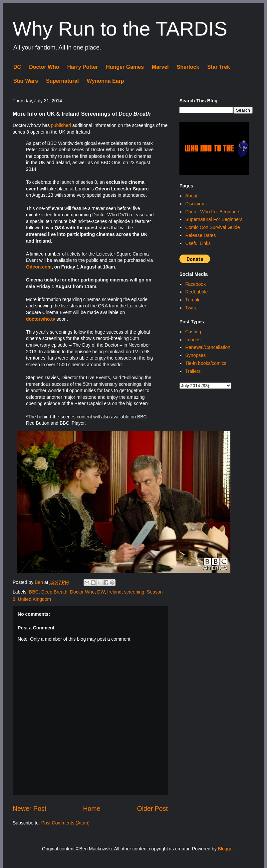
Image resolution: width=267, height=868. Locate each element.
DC (17, 67)
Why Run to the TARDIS (120, 29)
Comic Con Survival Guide (212, 227)
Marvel (160, 67)
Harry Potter (83, 67)
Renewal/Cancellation (208, 347)
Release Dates (200, 235)
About (191, 196)
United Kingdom (35, 599)
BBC (34, 592)
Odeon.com (39, 267)
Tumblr (192, 300)
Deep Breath (54, 592)
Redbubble (196, 292)
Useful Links (198, 243)
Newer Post (29, 809)
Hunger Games (125, 67)
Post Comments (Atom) (65, 823)
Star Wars (26, 81)
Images (193, 340)
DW (101, 592)
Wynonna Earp (106, 81)
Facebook (195, 284)
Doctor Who (44, 67)
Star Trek (218, 67)
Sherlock (188, 67)
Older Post (152, 809)
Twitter (192, 308)
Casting (193, 332)
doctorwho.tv (41, 319)
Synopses (195, 355)
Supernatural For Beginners (214, 219)
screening (134, 592)
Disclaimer (196, 204)
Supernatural (62, 81)
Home (92, 809)
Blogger (226, 849)
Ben (39, 582)
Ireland (114, 592)
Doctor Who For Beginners (213, 212)
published (61, 125)
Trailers (193, 371)
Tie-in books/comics (206, 363)
